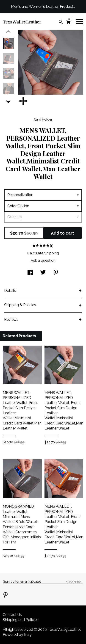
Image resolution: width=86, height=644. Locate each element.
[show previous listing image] (8, 32)
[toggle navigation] (80, 21)
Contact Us (12, 615)
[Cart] (68, 23)
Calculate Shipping (43, 253)
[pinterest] (6, 596)
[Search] (61, 22)
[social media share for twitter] (43, 273)
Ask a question (43, 260)
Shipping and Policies (21, 620)
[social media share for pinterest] (56, 273)
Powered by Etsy (17, 635)
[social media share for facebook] (30, 273)
